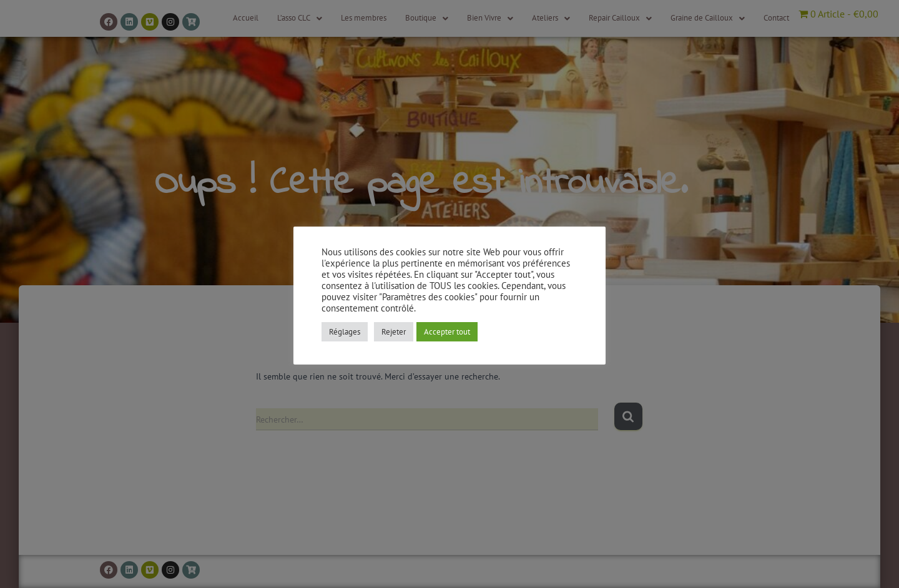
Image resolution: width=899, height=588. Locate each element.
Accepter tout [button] (447, 332)
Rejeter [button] (394, 332)
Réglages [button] (345, 332)
